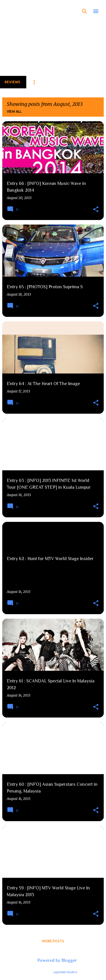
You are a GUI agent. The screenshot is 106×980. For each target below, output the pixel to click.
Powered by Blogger (53, 960)
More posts (53, 941)
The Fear (25, 10)
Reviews (12, 82)
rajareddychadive (65, 972)
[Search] (85, 11)
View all (14, 111)
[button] (96, 210)
